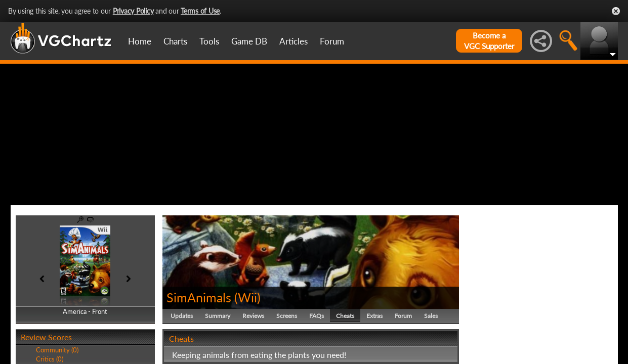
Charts (175, 41)
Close (616, 11)
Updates (182, 316)
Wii (247, 297)
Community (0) (57, 350)
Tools (209, 41)
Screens (287, 316)
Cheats (345, 316)
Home (140, 41)
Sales (431, 316)
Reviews (253, 316)
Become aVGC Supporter (489, 41)
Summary (218, 316)
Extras (374, 316)
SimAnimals (199, 297)
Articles (294, 41)
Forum (332, 41)
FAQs (317, 316)
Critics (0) (50, 359)
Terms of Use (200, 11)
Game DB (249, 41)
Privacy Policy (133, 11)
